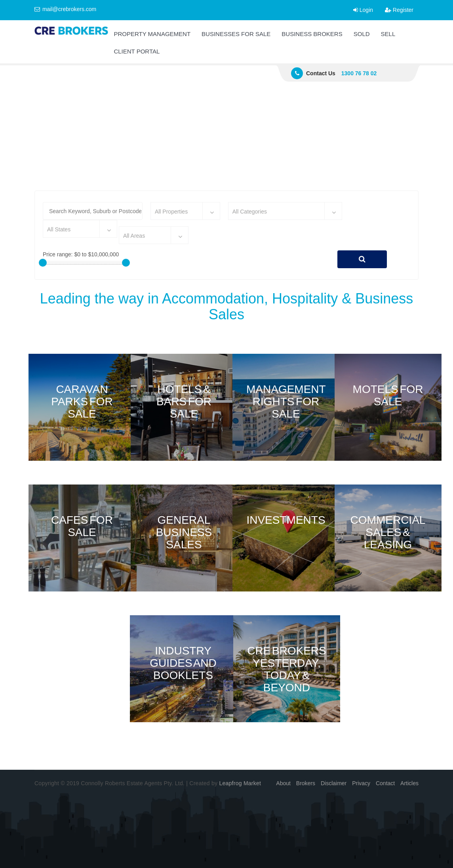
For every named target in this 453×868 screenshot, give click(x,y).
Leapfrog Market (240, 783)
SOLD (362, 34)
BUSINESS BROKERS (312, 34)
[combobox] (185, 211)
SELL (388, 34)
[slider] (43, 263)
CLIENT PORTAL (137, 51)
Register (399, 10)
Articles (409, 783)
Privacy (361, 783)
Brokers (306, 783)
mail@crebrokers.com (65, 9)
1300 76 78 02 (359, 73)
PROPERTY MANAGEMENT (152, 34)
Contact (385, 783)
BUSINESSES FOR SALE (236, 34)
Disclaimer (334, 783)
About (283, 783)
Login (363, 10)
